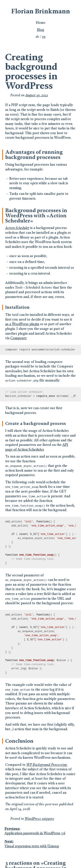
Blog (40, 30)
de (37, 37)
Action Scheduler (17, 228)
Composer (18, 338)
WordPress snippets (39, 819)
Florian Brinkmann (41, 11)
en (44, 37)
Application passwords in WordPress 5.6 (40, 831)
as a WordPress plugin (22, 324)
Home (41, 23)
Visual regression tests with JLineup (40, 844)
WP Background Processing (47, 765)
